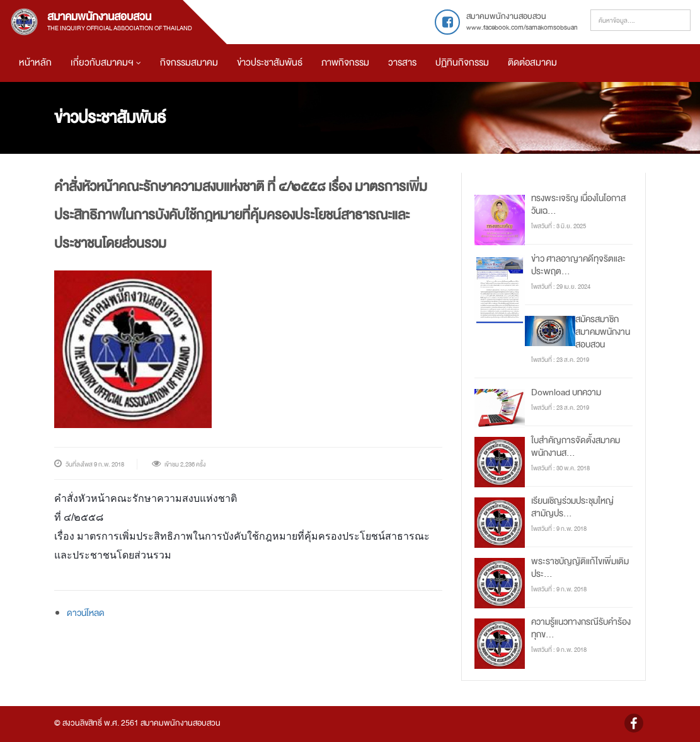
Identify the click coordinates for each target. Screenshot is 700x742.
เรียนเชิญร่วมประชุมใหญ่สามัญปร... (572, 507)
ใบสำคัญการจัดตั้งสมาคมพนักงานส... (576, 446)
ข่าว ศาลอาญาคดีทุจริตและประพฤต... (578, 265)
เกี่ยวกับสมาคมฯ (106, 63)
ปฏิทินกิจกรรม (462, 63)
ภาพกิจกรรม (345, 63)
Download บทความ (566, 392)
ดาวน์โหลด (86, 613)
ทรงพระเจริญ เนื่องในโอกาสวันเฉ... (578, 204)
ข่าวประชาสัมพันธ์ (270, 63)
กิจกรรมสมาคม (189, 63)
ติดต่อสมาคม (532, 63)
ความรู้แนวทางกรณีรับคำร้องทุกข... (581, 628)
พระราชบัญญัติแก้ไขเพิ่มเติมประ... (580, 567)
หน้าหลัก (35, 63)
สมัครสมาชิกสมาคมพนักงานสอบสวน (603, 332)
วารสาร (402, 63)
